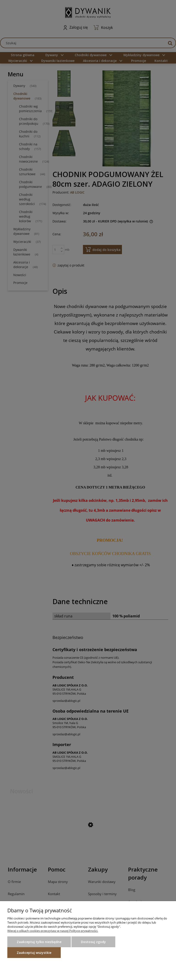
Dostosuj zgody (93, 942)
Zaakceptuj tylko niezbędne (39, 942)
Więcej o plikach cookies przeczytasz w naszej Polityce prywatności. (53, 931)
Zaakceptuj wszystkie (34, 953)
